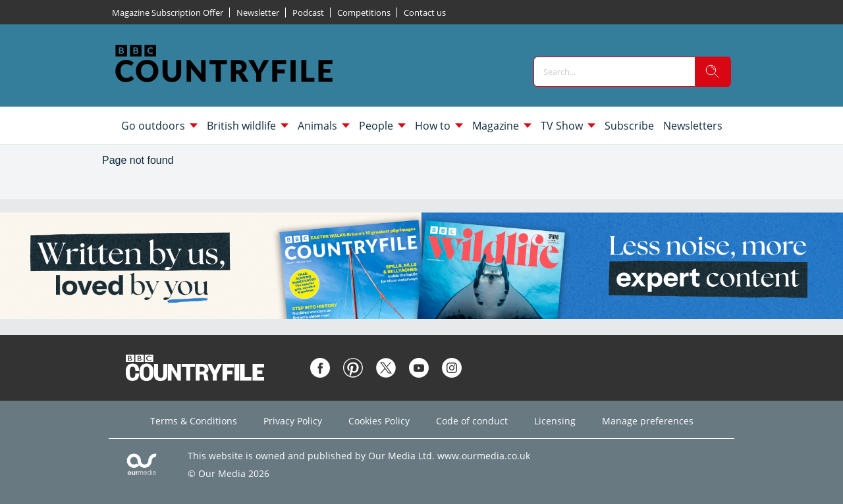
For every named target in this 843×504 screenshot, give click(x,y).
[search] (713, 72)
